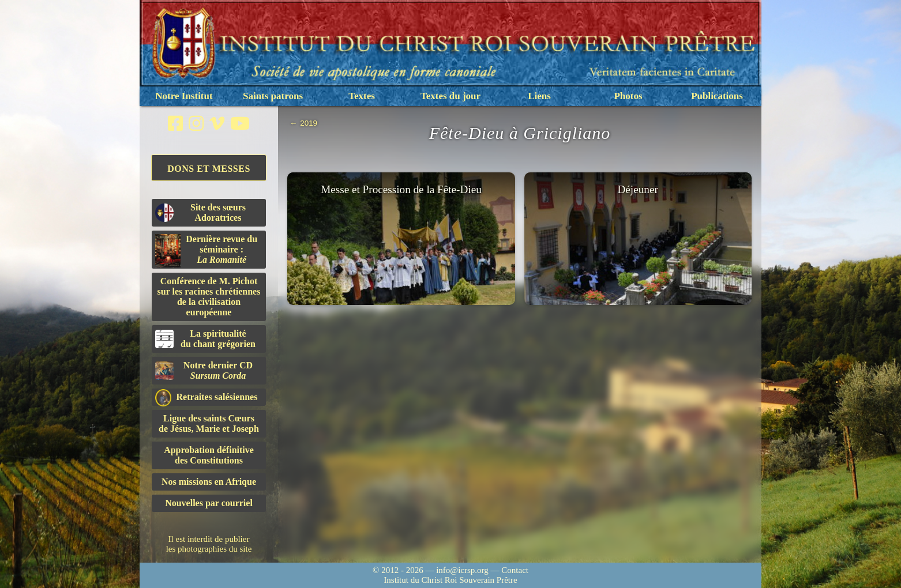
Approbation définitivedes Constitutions (209, 455)
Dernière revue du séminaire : (206, 251)
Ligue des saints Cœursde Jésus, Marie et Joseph (209, 423)
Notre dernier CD (204, 370)
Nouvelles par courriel (209, 503)
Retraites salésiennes (206, 397)
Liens (539, 96)
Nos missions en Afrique (209, 482)
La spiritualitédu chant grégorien (205, 339)
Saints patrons (273, 96)
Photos (628, 96)
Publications (717, 96)
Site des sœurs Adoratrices (200, 212)
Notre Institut (184, 96)
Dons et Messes (209, 169)
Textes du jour (451, 96)
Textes (362, 96)
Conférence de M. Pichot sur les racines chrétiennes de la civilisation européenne (209, 297)
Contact (515, 570)
